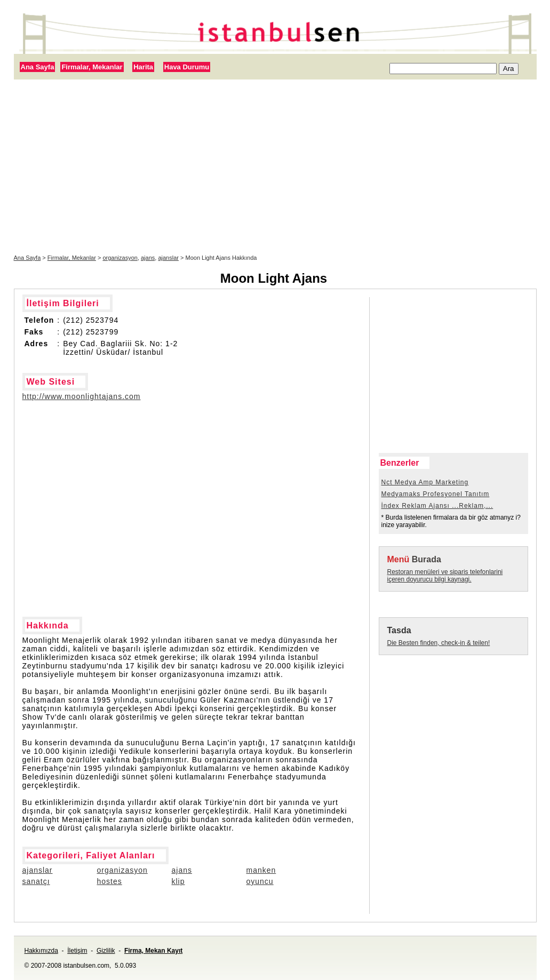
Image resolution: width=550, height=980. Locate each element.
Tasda (399, 630)
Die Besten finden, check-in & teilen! (439, 643)
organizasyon (120, 258)
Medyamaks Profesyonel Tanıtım (436, 494)
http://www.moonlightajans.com (82, 396)
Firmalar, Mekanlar (92, 67)
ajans (148, 258)
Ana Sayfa (38, 67)
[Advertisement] (275, 167)
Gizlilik (106, 951)
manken (261, 870)
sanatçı (36, 881)
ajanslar (168, 258)
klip (178, 881)
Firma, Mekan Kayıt (153, 951)
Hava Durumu (187, 67)
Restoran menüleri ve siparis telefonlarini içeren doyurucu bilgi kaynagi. (445, 576)
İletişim (77, 951)
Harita (143, 67)
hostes (110, 881)
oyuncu (260, 881)
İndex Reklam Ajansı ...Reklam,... (437, 506)
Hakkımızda (41, 951)
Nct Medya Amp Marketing (425, 482)
